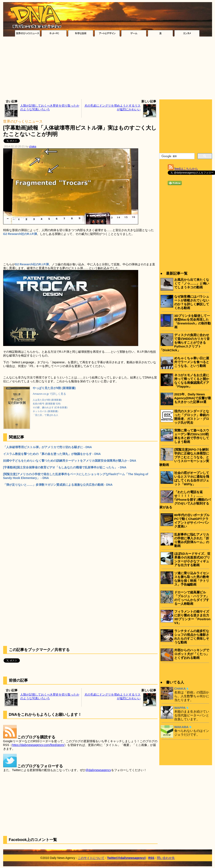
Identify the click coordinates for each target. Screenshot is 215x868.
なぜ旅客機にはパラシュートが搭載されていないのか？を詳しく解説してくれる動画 (192, 302)
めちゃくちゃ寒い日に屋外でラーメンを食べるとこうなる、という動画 (192, 362)
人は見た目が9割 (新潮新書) (47, 400)
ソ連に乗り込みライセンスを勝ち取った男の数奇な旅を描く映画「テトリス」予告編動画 (192, 579)
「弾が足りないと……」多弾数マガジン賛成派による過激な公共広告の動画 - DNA (58, 485)
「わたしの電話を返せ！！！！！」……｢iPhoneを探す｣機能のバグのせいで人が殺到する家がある (185, 500)
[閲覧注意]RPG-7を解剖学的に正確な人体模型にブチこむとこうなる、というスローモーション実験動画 (184, 457)
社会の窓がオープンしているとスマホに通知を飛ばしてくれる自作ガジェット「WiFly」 (192, 478)
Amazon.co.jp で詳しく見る (49, 394)
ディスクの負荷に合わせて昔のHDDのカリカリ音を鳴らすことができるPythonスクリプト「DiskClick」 (185, 342)
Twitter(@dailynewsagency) (126, 858)
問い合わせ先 (166, 858)
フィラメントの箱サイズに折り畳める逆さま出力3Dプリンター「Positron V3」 (192, 617)
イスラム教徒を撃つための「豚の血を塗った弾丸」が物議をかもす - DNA (52, 454)
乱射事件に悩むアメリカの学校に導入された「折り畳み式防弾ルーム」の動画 (192, 540)
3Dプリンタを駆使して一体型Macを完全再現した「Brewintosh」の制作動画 (193, 321)
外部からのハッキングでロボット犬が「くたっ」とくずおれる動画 (192, 654)
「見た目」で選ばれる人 (45, 415)
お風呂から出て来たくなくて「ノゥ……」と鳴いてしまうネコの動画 (192, 283)
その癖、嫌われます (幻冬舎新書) (50, 407)
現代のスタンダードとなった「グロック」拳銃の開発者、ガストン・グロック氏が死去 (192, 417)
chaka (33, 146)
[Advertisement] (108, 69)
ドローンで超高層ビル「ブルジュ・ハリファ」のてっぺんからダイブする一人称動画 (192, 598)
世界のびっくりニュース (23, 121)
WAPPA (180, 708)
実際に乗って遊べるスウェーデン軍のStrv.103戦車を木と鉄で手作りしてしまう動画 (192, 436)
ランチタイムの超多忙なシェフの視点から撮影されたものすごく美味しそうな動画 (192, 637)
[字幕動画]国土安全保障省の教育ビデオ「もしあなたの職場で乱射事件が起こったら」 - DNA (65, 467)
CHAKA (180, 688)
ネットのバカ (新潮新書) (45, 411)
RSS (151, 858)
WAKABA (181, 727)
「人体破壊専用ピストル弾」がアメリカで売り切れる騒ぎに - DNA (48, 447)
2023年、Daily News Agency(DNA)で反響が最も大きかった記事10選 (193, 398)
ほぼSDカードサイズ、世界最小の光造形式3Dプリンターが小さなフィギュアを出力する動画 (192, 559)
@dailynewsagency (98, 770)
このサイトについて (91, 858)
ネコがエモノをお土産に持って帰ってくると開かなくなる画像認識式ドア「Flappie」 (192, 381)
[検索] (176, 156)
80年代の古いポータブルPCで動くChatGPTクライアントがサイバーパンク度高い (192, 521)
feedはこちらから (186, 169)
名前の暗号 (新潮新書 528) (47, 404)
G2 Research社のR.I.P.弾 (20, 234)
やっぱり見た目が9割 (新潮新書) (54, 388)
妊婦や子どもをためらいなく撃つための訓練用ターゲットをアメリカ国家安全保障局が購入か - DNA (70, 461)
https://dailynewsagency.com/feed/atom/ (38, 745)
